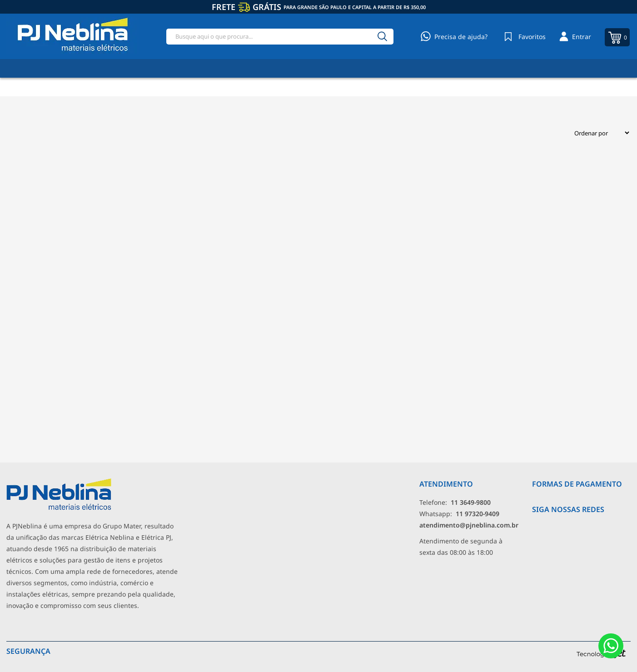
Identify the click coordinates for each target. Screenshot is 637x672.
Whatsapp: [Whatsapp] (459, 514)
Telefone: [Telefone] (455, 502)
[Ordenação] (598, 133)
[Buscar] (383, 37)
